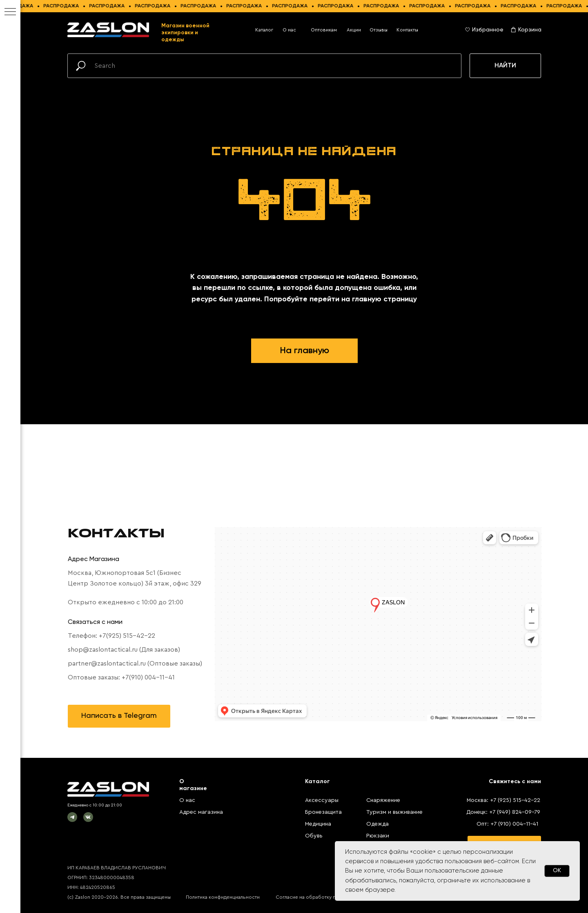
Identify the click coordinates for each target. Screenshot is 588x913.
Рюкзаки (378, 836)
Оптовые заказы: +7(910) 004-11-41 (121, 677)
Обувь (314, 836)
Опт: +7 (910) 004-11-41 (507, 824)
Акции (354, 30)
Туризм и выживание (394, 812)
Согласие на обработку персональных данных (330, 897)
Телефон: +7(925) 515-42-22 (111, 636)
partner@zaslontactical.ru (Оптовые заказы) (135, 664)
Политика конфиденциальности (223, 897)
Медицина (318, 824)
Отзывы (379, 30)
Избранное (488, 30)
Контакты (407, 30)
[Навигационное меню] (10, 12)
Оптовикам (324, 30)
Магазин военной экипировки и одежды (185, 33)
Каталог (264, 30)
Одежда (378, 824)
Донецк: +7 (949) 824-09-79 (503, 812)
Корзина (530, 30)
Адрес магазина (201, 812)
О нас (289, 30)
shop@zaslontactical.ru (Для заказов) (124, 650)
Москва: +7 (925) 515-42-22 (503, 800)
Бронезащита (323, 812)
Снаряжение (383, 800)
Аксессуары (322, 800)
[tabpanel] (304, 624)
